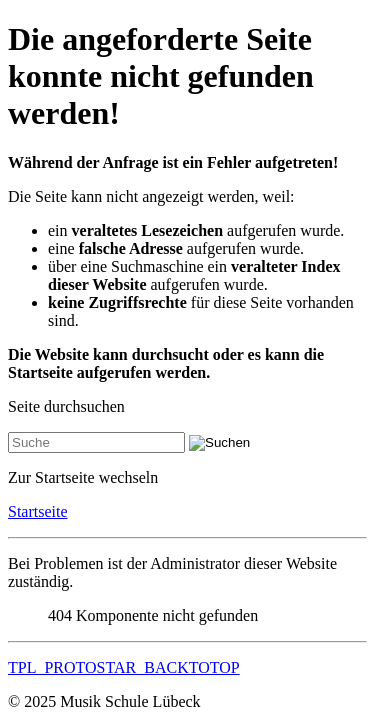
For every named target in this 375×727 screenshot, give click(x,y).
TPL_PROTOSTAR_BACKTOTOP (124, 667)
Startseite (38, 511)
